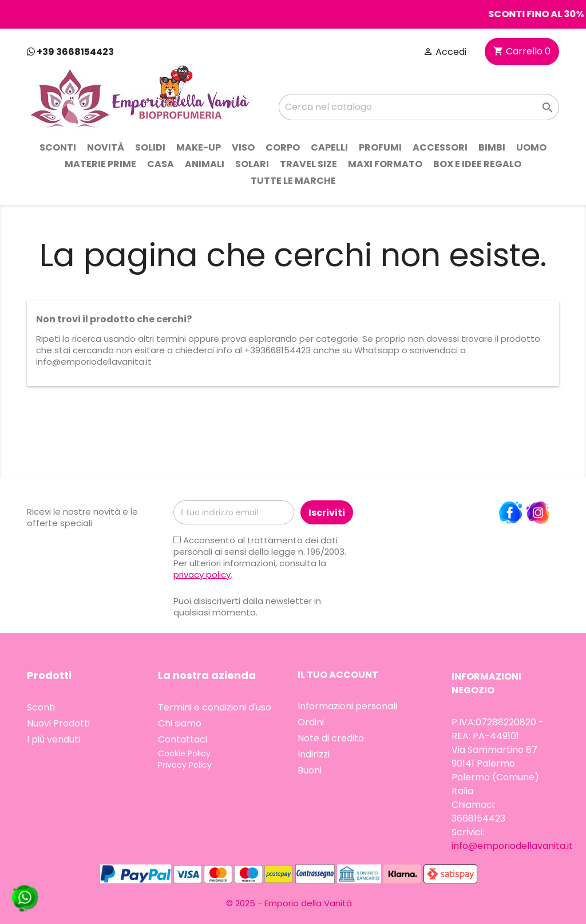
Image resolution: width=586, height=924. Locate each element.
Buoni (310, 770)
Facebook (510, 513)
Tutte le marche (293, 181)
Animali (205, 164)
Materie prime (100, 164)
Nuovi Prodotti (58, 723)
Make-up (199, 147)
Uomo (531, 147)
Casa (161, 164)
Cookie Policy (184, 753)
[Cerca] (419, 107)
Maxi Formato (385, 164)
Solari (252, 164)
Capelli (329, 147)
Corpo (283, 147)
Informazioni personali (347, 706)
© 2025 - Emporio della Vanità (289, 903)
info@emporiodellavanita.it (512, 846)
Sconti (58, 147)
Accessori (440, 147)
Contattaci (183, 739)
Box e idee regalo (477, 164)
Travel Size (308, 164)
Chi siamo (180, 723)
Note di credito (331, 738)
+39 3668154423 (70, 52)
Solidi (150, 147)
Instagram (538, 513)
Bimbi (492, 147)
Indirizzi (314, 754)
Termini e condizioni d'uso (215, 707)
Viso (243, 147)
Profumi (380, 147)
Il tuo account (338, 675)
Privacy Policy (185, 765)
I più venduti (54, 739)
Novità (106, 147)
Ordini (311, 722)
